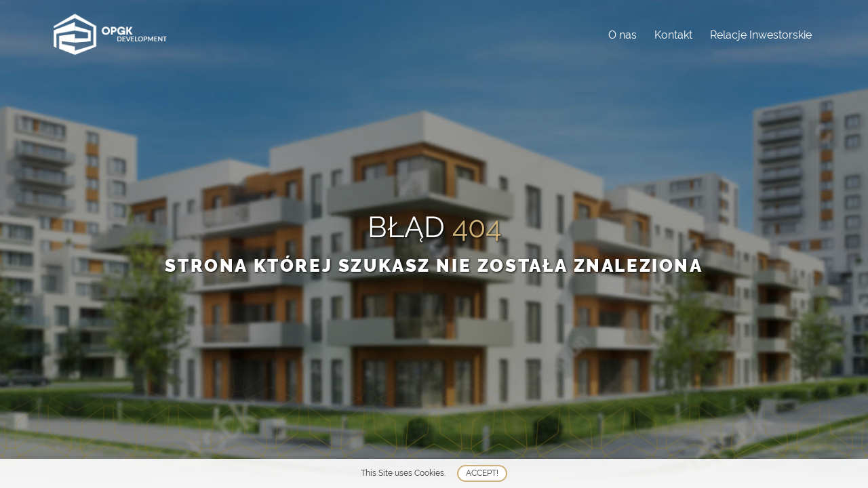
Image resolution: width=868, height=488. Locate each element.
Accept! (482, 473)
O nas (623, 35)
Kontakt (673, 35)
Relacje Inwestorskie (761, 35)
